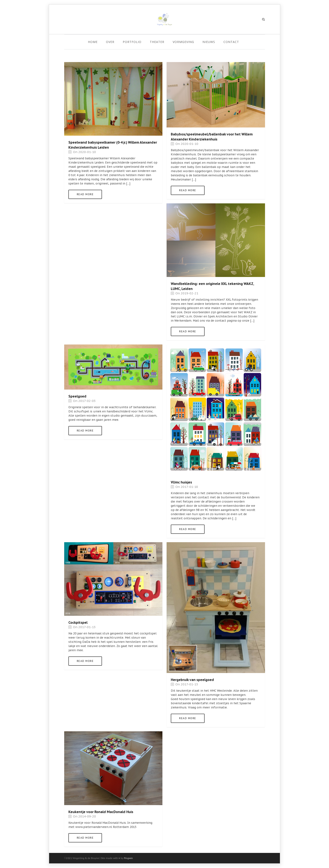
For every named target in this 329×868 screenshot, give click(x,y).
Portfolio (132, 42)
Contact (231, 42)
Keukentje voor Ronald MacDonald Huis (101, 812)
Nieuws (209, 42)
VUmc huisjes (181, 482)
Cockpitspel (78, 622)
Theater (157, 42)
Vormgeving (183, 42)
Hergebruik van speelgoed (192, 680)
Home (93, 42)
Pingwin (128, 858)
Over (110, 42)
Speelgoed (77, 396)
